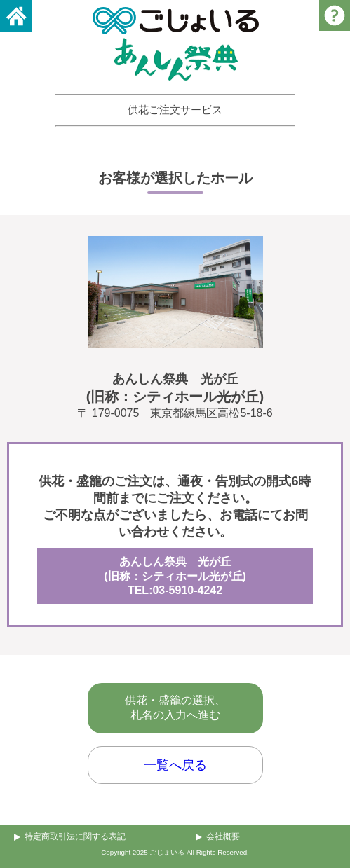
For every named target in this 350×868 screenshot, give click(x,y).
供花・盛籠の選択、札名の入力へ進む (175, 708)
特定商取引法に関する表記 (75, 836)
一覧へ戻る (175, 765)
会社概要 (223, 836)
